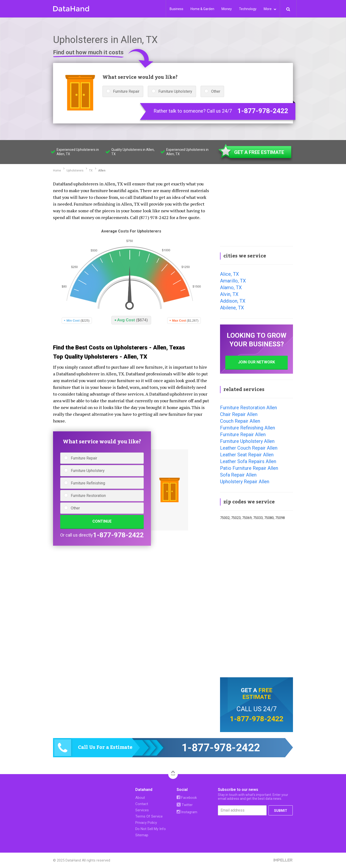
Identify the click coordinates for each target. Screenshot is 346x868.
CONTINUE (102, 521)
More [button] (270, 9)
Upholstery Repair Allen (245, 482)
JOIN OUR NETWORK (257, 362)
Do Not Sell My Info (151, 829)
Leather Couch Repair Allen (249, 448)
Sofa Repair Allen (238, 475)
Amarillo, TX (233, 281)
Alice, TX (230, 274)
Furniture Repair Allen (243, 434)
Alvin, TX (229, 294)
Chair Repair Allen (239, 414)
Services (142, 810)
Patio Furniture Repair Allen (249, 468)
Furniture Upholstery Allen (247, 441)
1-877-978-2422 (263, 111)
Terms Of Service (149, 816)
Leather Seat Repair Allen (247, 455)
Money (227, 9)
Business (176, 9)
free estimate (257, 694)
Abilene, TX (232, 308)
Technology (248, 9)
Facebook (187, 798)
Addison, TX (233, 301)
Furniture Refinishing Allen (248, 428)
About (140, 798)
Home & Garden (202, 9)
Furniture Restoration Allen (248, 408)
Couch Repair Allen (240, 421)
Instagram (187, 812)
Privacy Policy (146, 823)
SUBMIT (281, 811)
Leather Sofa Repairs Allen (248, 461)
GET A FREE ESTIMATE (259, 152)
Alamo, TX (231, 287)
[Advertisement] (257, 210)
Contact (142, 804)
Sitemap (142, 835)
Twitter (185, 805)
